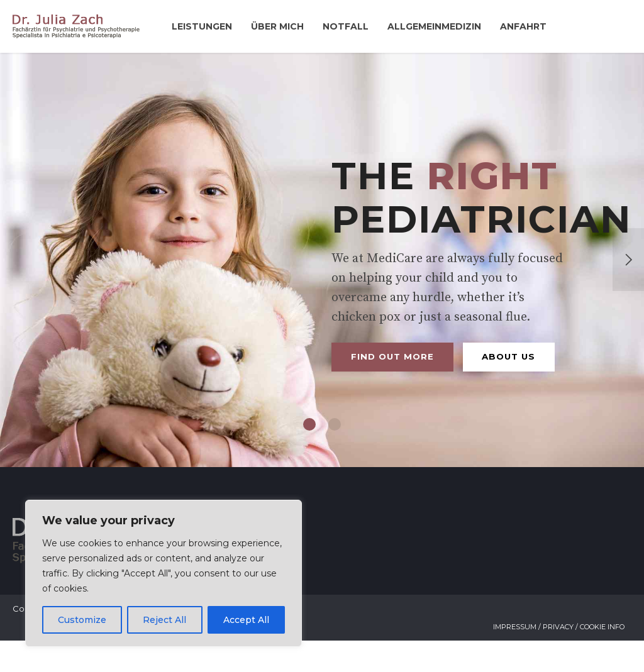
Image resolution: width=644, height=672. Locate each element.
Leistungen (202, 26)
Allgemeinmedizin (434, 26)
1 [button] (309, 456)
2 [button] (335, 456)
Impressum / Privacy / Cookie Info (559, 658)
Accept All (246, 620)
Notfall (346, 26)
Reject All (164, 620)
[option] (322, 276)
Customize (82, 620)
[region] (164, 573)
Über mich (277, 26)
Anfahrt (523, 26)
